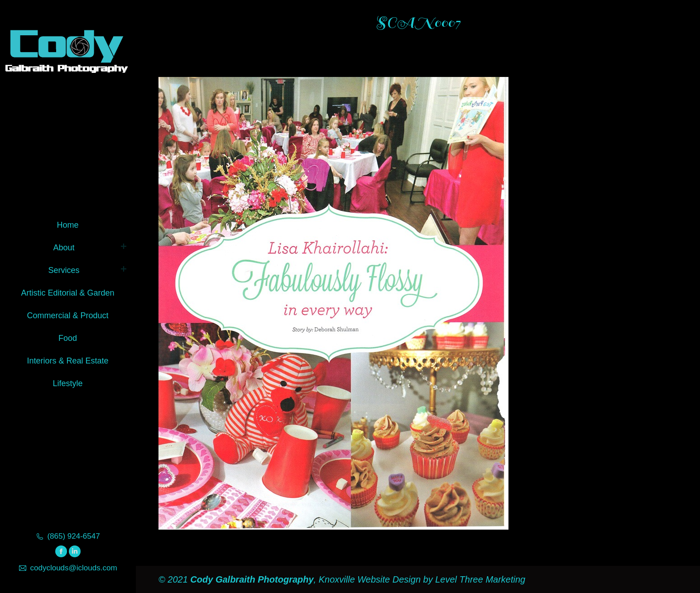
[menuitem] (68, 223)
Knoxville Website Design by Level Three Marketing (421, 579)
